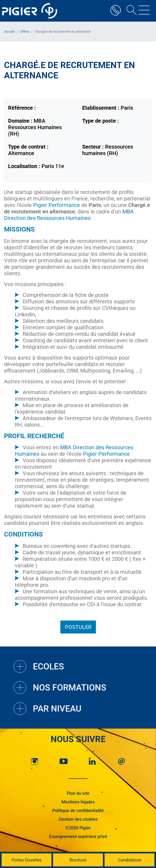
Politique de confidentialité (78, 811)
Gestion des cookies (78, 819)
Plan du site (78, 793)
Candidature (130, 860)
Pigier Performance (56, 205)
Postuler (78, 627)
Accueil (10, 32)
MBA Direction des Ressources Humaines (69, 215)
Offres (25, 32)
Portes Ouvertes (27, 860)
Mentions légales (78, 802)
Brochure (78, 860)
